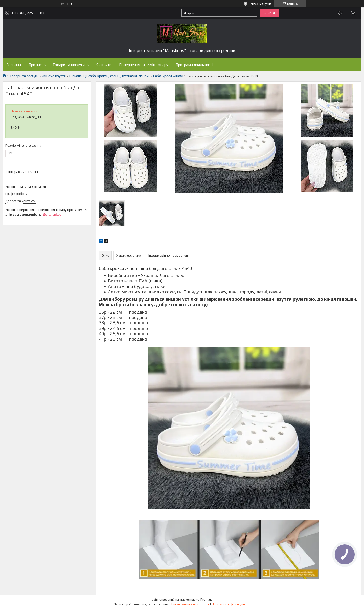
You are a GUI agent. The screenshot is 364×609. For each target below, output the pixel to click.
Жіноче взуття (54, 76)
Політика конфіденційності (231, 604)
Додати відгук (340, 13)
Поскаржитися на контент (190, 604)
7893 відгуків (261, 4)
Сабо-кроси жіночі (168, 76)
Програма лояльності (194, 65)
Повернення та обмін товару (144, 65)
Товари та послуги (69, 65)
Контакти (103, 65)
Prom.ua (207, 600)
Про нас (35, 65)
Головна (14, 65)
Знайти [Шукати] (269, 13)
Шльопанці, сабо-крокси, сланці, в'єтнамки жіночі (109, 76)
